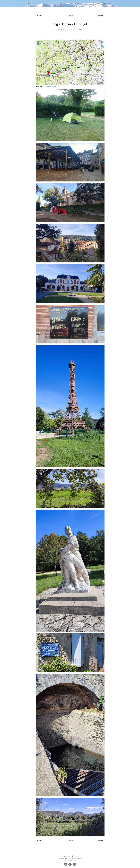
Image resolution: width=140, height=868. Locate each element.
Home (31, 4)
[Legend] (102, 46)
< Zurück (39, 15)
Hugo (68, 859)
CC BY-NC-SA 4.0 (70, 861)
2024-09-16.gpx (51, 86)
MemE (80, 859)
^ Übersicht (70, 15)
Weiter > (101, 15)
